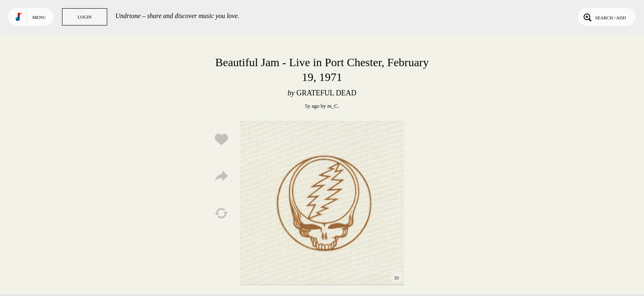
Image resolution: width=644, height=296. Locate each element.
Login (85, 17)
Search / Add (604, 17)
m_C (332, 106)
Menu (39, 17)
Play (322, 203)
